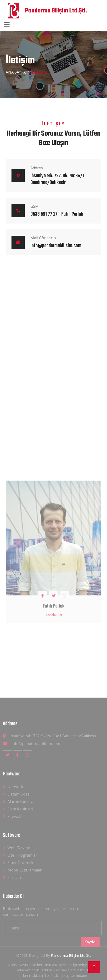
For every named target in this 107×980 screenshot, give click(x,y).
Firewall (14, 816)
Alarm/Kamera (20, 802)
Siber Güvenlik (20, 863)
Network (15, 787)
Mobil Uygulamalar (25, 870)
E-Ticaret (16, 877)
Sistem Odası (19, 794)
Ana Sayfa (16, 72)
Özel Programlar (22, 855)
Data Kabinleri (20, 809)
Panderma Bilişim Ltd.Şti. (71, 955)
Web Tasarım (19, 848)
